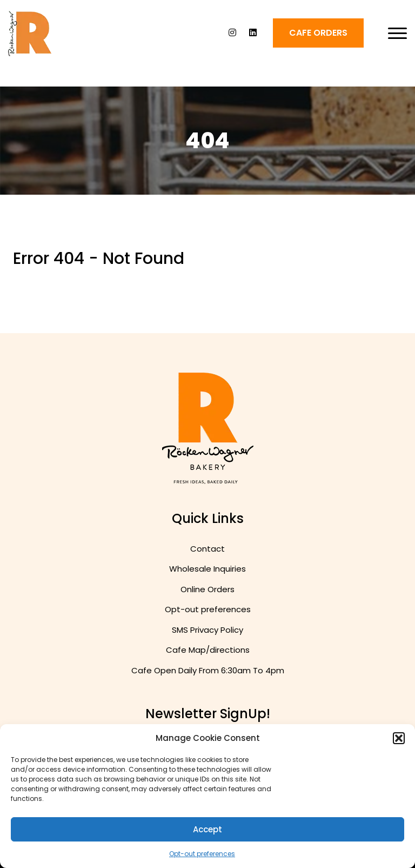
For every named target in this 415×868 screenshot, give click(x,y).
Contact (207, 549)
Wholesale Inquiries (207, 569)
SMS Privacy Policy (207, 630)
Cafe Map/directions (208, 650)
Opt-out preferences (202, 854)
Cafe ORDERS (318, 33)
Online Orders (207, 589)
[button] (399, 738)
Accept (207, 829)
